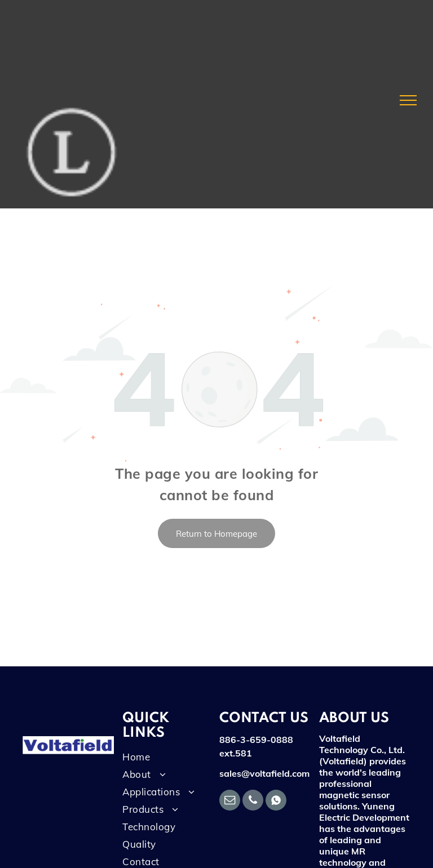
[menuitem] (164, 760)
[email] (230, 802)
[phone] (253, 802)
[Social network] (276, 802)
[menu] (408, 100)
